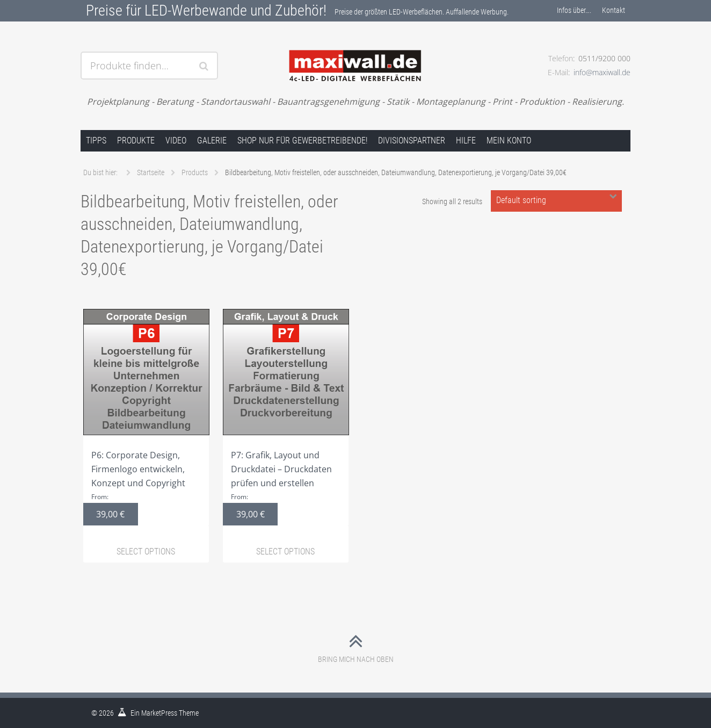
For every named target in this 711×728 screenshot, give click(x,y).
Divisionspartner (412, 140)
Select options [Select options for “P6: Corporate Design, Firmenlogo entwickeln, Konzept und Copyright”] (146, 552)
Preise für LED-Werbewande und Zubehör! (206, 10)
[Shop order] (556, 201)
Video (176, 140)
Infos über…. (574, 10)
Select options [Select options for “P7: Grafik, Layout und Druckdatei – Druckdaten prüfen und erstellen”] (285, 552)
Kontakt (614, 10)
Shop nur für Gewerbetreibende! (302, 140)
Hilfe (466, 140)
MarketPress (159, 713)
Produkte (136, 140)
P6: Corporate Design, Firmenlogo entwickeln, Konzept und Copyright (146, 417)
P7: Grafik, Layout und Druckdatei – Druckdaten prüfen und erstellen (286, 417)
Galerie (212, 140)
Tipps (96, 140)
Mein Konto (509, 140)
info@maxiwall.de (602, 72)
